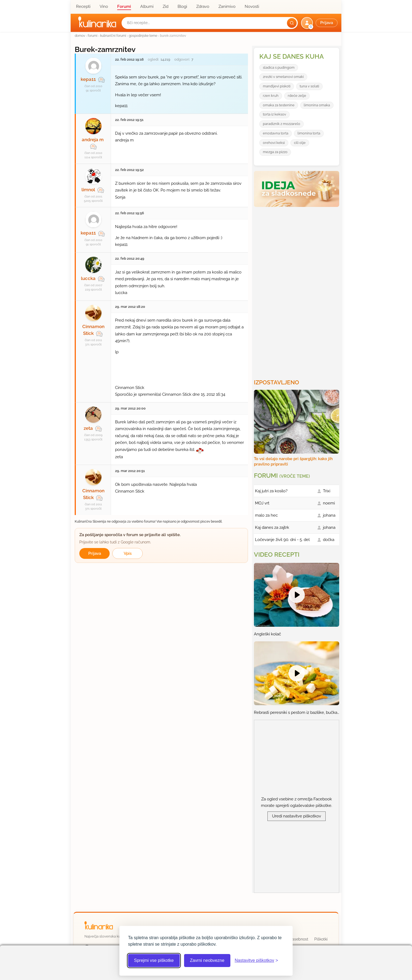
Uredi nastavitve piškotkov (297, 816)
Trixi (327, 491)
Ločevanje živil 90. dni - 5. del (282, 540)
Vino (104, 6)
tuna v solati (309, 86)
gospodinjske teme (143, 36)
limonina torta (309, 133)
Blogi (182, 6)
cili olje (300, 143)
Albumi (147, 6)
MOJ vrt (262, 503)
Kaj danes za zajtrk (272, 527)
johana (329, 515)
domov (80, 36)
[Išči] (292, 23)
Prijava (95, 553)
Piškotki (321, 939)
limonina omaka (317, 105)
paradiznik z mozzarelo (282, 124)
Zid (166, 6)
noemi (329, 503)
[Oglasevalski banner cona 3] (297, 291)
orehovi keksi (274, 143)
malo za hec (266, 515)
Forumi (124, 6)
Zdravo (203, 6)
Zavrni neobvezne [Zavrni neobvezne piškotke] (207, 960)
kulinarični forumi (113, 36)
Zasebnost (299, 939)
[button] (320, 23)
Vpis (128, 553)
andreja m (93, 140)
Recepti (83, 6)
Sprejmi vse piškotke (154, 960)
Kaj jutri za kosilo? (271, 491)
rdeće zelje (297, 96)
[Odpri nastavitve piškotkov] (256, 961)
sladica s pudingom (279, 67)
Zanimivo (227, 6)
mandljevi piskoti (277, 86)
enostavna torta (276, 133)
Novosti (252, 6)
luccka (88, 278)
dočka (329, 540)
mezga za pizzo (275, 152)
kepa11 (88, 79)
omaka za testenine (279, 105)
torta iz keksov (274, 114)
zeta (88, 428)
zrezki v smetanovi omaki (283, 77)
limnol (88, 190)
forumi (93, 36)
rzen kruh (271, 96)
